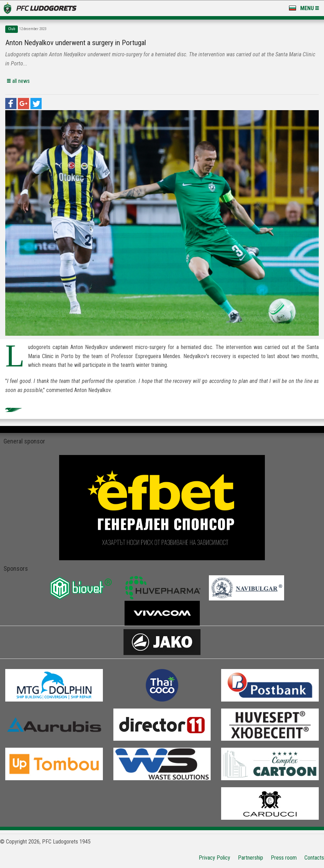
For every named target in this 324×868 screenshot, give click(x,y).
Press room (284, 858)
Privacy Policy (214, 858)
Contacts (314, 858)
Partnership (251, 858)
